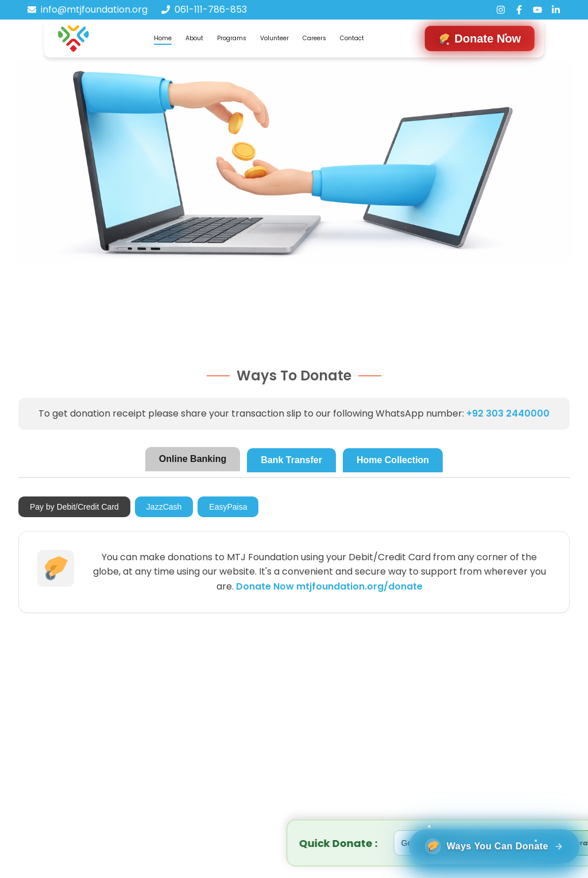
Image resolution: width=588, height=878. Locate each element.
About (194, 38)
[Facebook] (519, 10)
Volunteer (274, 38)
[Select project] (235, 843)
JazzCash (164, 507)
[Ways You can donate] (486, 838)
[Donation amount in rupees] (334, 843)
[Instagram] (501, 10)
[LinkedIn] (556, 10)
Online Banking (193, 459)
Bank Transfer (291, 460)
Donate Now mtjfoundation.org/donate (329, 586)
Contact (352, 38)
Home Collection (393, 460)
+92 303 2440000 (508, 413)
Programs (232, 38)
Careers (314, 38)
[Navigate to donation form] (480, 38)
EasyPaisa (228, 507)
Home (163, 38)
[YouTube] (537, 10)
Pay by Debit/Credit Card (74, 507)
